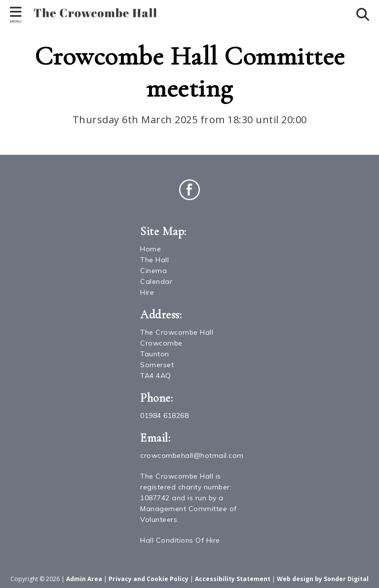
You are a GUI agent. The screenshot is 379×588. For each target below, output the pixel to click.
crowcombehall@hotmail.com (192, 455)
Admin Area (84, 579)
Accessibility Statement (233, 579)
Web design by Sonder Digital (323, 579)
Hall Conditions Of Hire (180, 540)
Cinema (153, 271)
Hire (147, 292)
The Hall (154, 260)
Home (151, 249)
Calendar (156, 281)
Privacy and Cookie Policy (149, 579)
